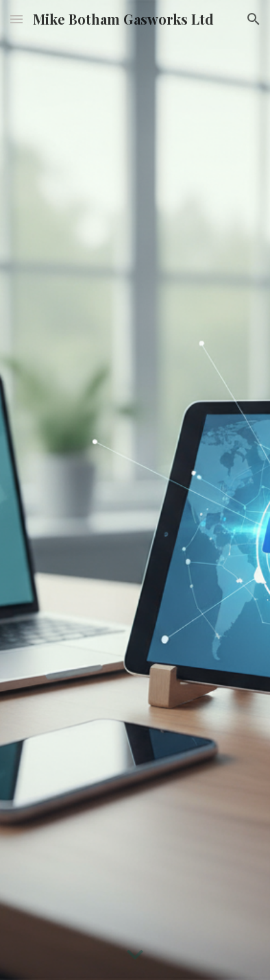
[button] (16, 19)
